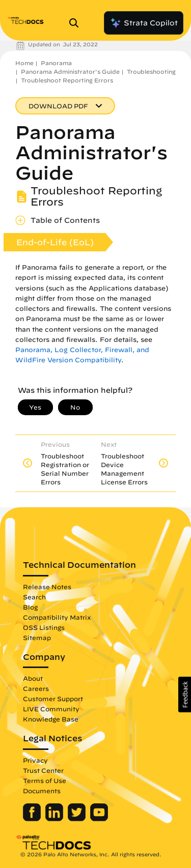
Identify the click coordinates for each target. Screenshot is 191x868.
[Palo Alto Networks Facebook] (33, 819)
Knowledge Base (51, 719)
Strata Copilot (144, 23)
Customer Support (53, 699)
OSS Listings (44, 627)
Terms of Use (45, 780)
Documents (42, 791)
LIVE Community (51, 709)
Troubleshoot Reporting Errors (67, 80)
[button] (185, 695)
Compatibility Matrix (57, 617)
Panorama (56, 63)
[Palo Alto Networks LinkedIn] (55, 819)
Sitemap (37, 638)
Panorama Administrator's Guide (70, 71)
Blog (30, 607)
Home (24, 63)
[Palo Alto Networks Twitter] (78, 819)
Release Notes (47, 587)
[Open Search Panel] (77, 23)
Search (34, 597)
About (33, 678)
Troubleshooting (151, 71)
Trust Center (43, 770)
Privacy (35, 760)
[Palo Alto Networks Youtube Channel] (99, 819)
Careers (36, 688)
